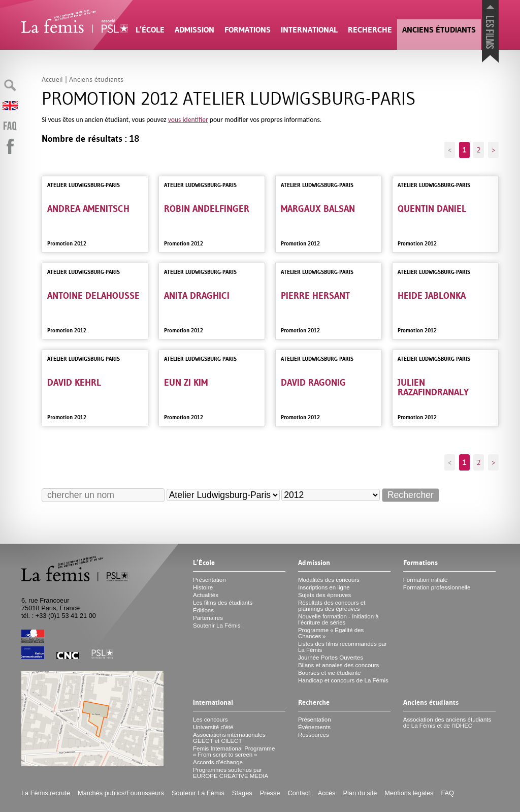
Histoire (203, 587)
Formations (248, 30)
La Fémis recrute (46, 793)
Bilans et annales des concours (338, 665)
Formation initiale (426, 580)
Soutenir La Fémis (217, 626)
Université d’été (213, 727)
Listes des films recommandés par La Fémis (343, 647)
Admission (194, 30)
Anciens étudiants (439, 30)
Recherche (370, 30)
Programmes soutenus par (231, 773)
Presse (270, 793)
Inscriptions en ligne (324, 587)
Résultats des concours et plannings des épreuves (332, 606)
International (309, 30)
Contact (299, 793)
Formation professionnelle (437, 587)
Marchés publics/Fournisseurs (121, 793)
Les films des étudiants (223, 603)
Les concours (210, 720)
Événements (314, 727)
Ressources (314, 735)
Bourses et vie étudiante (330, 673)
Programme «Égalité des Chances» (331, 633)
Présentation (209, 580)
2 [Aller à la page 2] (479, 150)
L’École (150, 30)
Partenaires (208, 618)
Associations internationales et (229, 738)
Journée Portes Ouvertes (331, 658)
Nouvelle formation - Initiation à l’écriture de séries (338, 619)
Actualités (206, 595)
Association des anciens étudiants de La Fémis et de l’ (447, 723)
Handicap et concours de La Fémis (343, 680)
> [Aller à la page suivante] (493, 150)
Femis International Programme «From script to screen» (234, 752)
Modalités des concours (329, 580)
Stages (242, 793)
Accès (327, 793)
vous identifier (188, 120)
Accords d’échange (218, 762)
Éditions (203, 610)
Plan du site (360, 793)
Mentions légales (409, 793)
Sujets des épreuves (324, 595)
